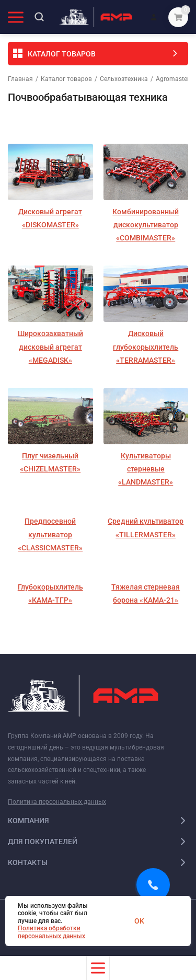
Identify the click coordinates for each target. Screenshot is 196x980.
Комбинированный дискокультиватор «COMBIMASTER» (146, 225)
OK (139, 921)
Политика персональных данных (57, 802)
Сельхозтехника (124, 79)
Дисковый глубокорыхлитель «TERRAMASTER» (146, 347)
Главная (20, 79)
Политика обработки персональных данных (51, 932)
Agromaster (172, 79)
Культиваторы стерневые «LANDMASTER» (146, 469)
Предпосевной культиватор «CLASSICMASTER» (50, 534)
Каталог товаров (66, 79)
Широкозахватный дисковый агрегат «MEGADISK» (50, 347)
